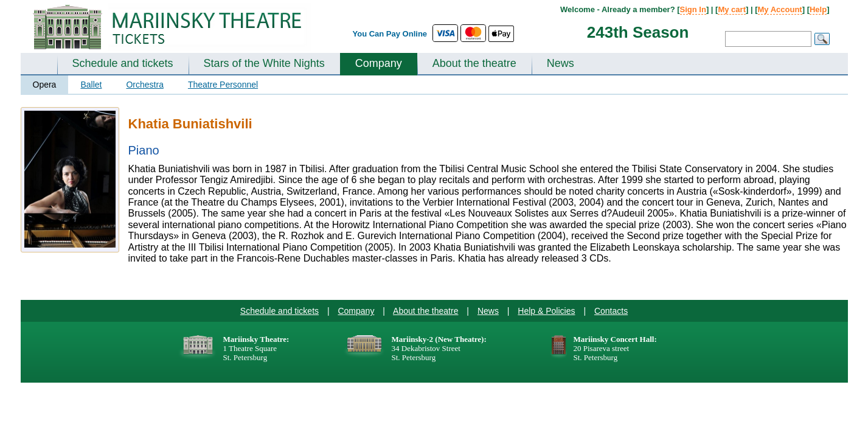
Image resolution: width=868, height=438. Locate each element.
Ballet (91, 85)
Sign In (693, 9)
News (561, 63)
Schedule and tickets (123, 63)
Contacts (611, 311)
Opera (45, 85)
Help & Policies (546, 311)
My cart (732, 9)
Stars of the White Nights (264, 63)
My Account (780, 9)
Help (818, 9)
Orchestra (144, 85)
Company (379, 63)
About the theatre (474, 63)
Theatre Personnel (223, 85)
